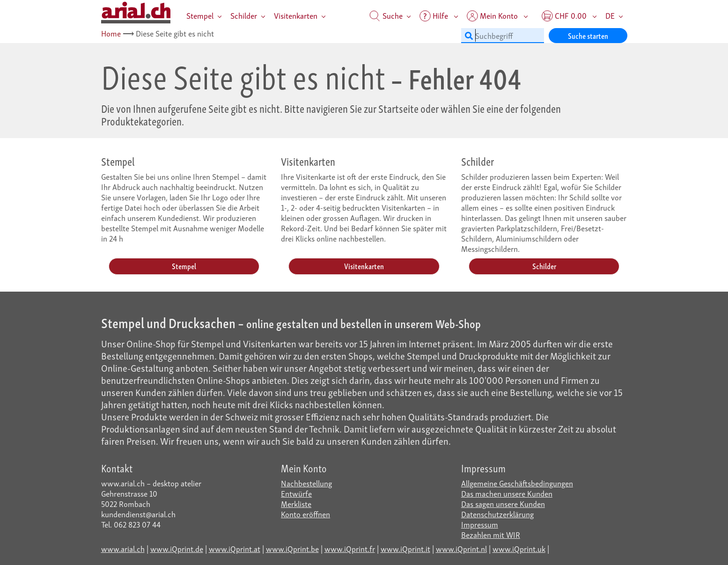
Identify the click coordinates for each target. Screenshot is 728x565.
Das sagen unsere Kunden (503, 503)
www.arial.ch (123, 548)
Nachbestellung (306, 483)
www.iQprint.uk (519, 548)
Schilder (244, 15)
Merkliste (296, 503)
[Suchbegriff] (503, 36)
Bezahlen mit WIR (491, 534)
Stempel (200, 15)
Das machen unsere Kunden (507, 493)
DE (610, 15)
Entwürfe (296, 493)
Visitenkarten (296, 15)
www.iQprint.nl (461, 548)
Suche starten (588, 35)
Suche (386, 15)
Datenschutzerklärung (497, 514)
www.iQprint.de (177, 548)
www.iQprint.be (292, 548)
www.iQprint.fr (350, 548)
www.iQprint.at (235, 548)
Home (111, 33)
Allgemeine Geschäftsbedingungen (517, 483)
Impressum (480, 524)
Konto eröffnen (305, 514)
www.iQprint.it (405, 548)
